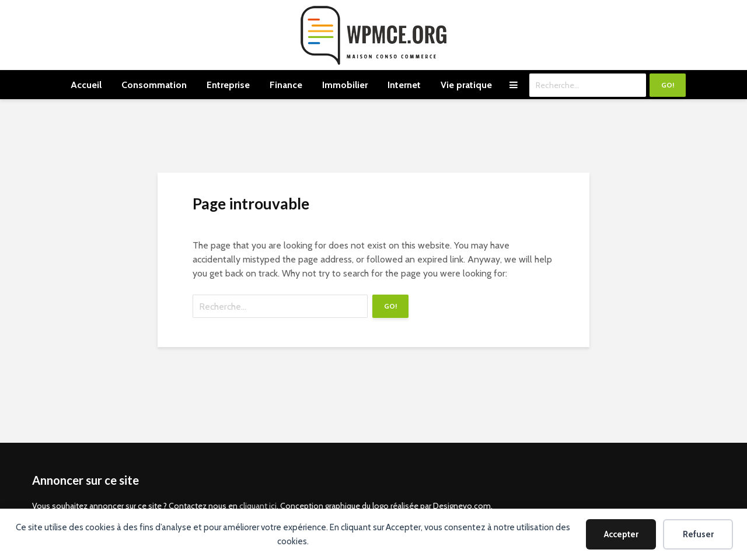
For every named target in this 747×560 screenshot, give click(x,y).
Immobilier (345, 85)
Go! (668, 85)
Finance (286, 85)
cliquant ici (258, 506)
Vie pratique (466, 85)
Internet (404, 85)
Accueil (86, 85)
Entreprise (228, 85)
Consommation (154, 85)
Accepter (621, 534)
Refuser (698, 534)
